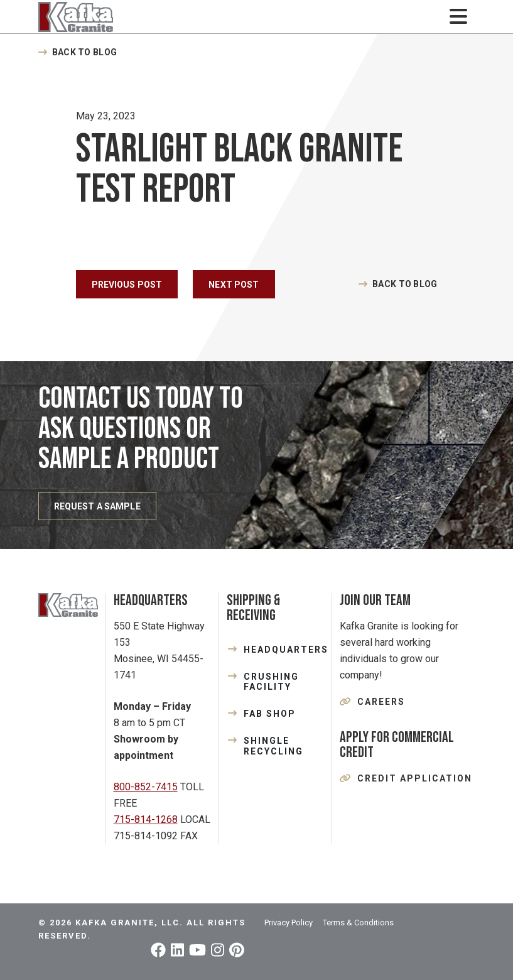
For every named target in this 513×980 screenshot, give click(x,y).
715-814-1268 (146, 819)
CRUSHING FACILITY (271, 682)
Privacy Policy (289, 923)
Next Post (234, 285)
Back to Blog (84, 52)
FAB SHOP (270, 714)
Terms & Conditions (358, 923)
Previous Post (127, 285)
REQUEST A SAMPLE (97, 506)
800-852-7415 (146, 787)
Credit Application (415, 778)
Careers (381, 702)
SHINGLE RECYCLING (273, 746)
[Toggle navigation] (459, 17)
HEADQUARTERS (284, 650)
